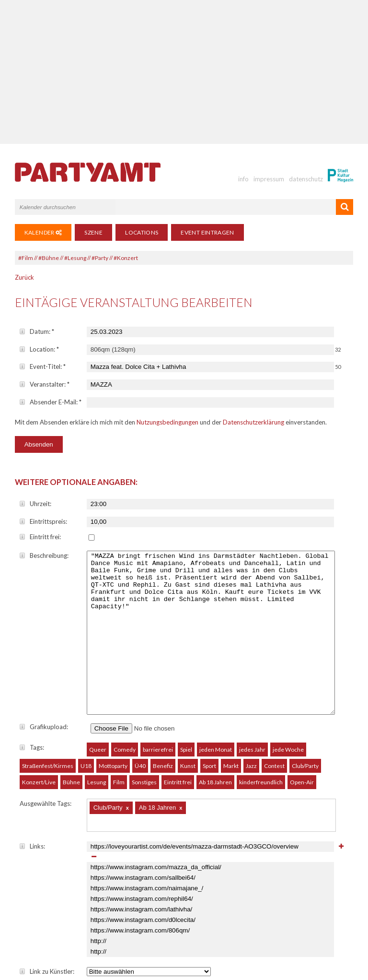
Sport (209, 684)
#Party (100, 258)
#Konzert (126, 258)
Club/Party (305, 684)
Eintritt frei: (40, 537)
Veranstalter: (45, 384)
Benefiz (163, 684)
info (243, 179)
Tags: (32, 665)
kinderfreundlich (261, 700)
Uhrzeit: (35, 504)
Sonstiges (144, 700)
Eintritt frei (178, 700)
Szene (93, 232)
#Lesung (75, 258)
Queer (98, 667)
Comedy (125, 667)
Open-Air (302, 700)
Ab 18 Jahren (215, 700)
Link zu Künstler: (47, 889)
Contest (274, 684)
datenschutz (306, 179)
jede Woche (288, 667)
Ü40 (140, 684)
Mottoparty (113, 684)
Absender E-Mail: (51, 402)
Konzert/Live (39, 700)
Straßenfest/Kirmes (48, 684)
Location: (39, 349)
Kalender (43, 232)
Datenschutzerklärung (253, 422)
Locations (142, 232)
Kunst (188, 684)
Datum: (37, 331)
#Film (26, 258)
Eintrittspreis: (43, 521)
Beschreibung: (44, 555)
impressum (269, 179)
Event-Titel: (43, 366)
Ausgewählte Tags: (46, 721)
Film (119, 700)
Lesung (97, 700)
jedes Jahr (252, 667)
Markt (231, 684)
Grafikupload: (44, 645)
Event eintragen (207, 232)
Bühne (71, 700)
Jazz (251, 684)
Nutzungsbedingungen (167, 422)
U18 (86, 684)
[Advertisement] (184, 72)
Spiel (186, 667)
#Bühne (49, 258)
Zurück (24, 277)
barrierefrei (158, 667)
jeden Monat (216, 667)
